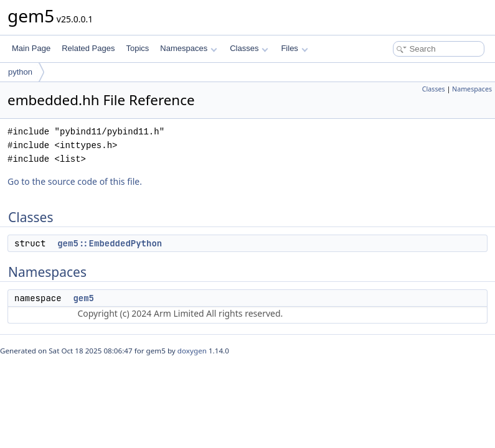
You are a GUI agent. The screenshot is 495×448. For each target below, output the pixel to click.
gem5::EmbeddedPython (110, 243)
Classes (249, 48)
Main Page (31, 48)
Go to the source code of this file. (75, 181)
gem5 (83, 298)
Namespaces (188, 48)
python (20, 72)
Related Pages (88, 48)
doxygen (192, 351)
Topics (137, 48)
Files (294, 48)
